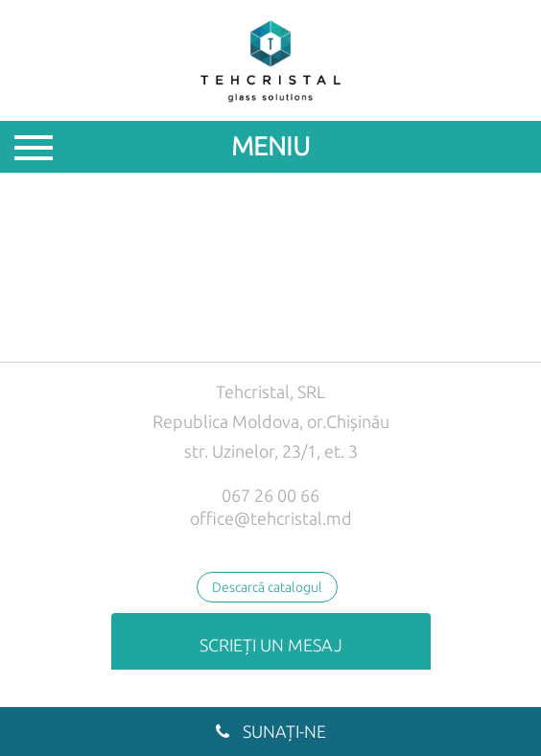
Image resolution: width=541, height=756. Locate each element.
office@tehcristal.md (271, 518)
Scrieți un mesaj (271, 645)
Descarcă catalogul (267, 587)
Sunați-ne (271, 731)
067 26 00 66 (270, 495)
